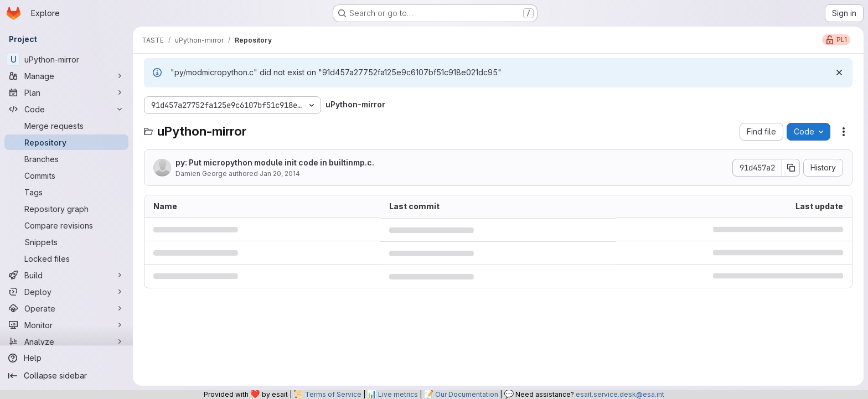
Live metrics (398, 394)
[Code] (66, 109)
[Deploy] (66, 292)
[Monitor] (66, 325)
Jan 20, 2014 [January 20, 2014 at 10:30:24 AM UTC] (280, 173)
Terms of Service (333, 394)
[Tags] (66, 192)
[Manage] (66, 76)
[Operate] (66, 308)
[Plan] (66, 92)
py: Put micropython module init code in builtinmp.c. (275, 162)
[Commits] (66, 175)
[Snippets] (66, 242)
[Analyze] (66, 341)
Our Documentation (467, 394)
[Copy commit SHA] (791, 168)
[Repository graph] (66, 209)
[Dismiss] (839, 72)
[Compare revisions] (66, 225)
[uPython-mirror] (66, 59)
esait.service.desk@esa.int (620, 394)
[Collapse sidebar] (66, 376)
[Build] (66, 275)
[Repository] (66, 142)
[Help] (66, 358)
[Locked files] (66, 258)
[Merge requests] (66, 126)
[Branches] (66, 159)
